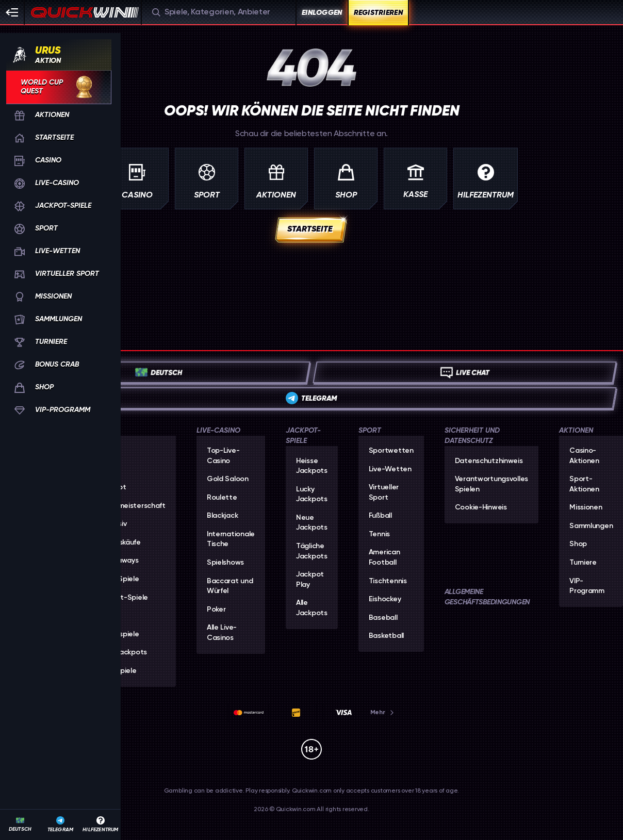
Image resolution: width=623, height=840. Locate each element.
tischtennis (388, 581)
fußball (380, 516)
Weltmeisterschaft (134, 506)
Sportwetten (391, 451)
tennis (379, 534)
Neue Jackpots (312, 523)
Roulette (222, 498)
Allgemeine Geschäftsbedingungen (487, 597)
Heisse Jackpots (312, 466)
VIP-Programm (587, 586)
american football (384, 557)
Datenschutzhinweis (489, 461)
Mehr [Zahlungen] (383, 712)
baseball (383, 618)
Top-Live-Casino (223, 456)
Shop (578, 544)
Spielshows (225, 563)
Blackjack (222, 516)
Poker (216, 610)
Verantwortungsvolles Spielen (491, 484)
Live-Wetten (390, 469)
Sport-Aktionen (584, 484)
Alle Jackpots (125, 652)
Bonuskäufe (121, 542)
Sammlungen (591, 526)
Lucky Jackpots (312, 495)
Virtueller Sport (384, 492)
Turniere (583, 563)
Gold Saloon (228, 479)
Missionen (586, 507)
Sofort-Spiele (125, 598)
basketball (386, 636)
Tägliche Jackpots (312, 551)
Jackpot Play (310, 580)
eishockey (385, 599)
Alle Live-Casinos (222, 633)
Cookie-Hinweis (481, 507)
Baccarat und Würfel (230, 586)
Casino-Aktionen (584, 456)
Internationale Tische (231, 539)
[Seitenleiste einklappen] (12, 12)
